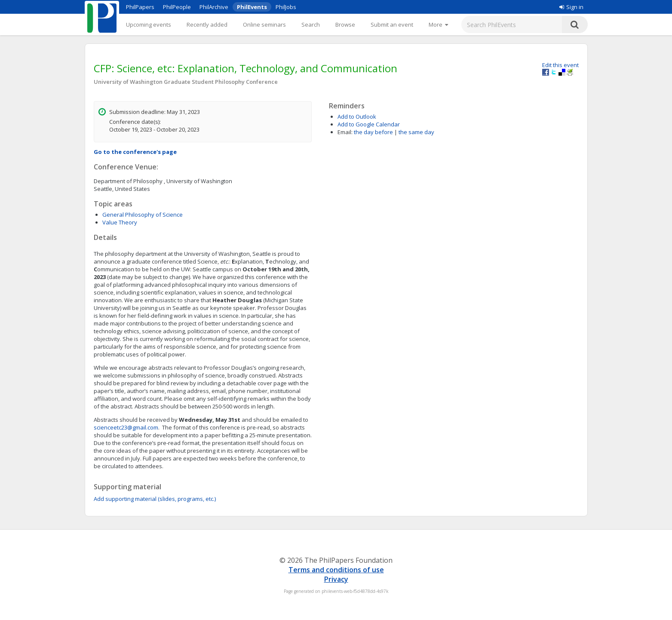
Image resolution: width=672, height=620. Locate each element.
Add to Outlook (357, 117)
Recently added (207, 25)
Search (311, 25)
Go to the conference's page (135, 152)
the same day (416, 132)
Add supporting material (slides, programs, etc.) (155, 499)
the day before (373, 132)
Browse (345, 25)
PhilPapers (140, 7)
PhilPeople (177, 7)
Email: (345, 132)
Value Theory (120, 222)
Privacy (336, 579)
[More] (438, 25)
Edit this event (560, 65)
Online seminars (264, 25)
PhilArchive (214, 7)
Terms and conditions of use (336, 570)
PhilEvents (252, 7)
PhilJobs (286, 7)
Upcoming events (149, 25)
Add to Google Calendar (369, 124)
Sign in (571, 7)
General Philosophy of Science (143, 215)
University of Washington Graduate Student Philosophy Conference (186, 82)
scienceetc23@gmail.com (126, 427)
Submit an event (392, 25)
